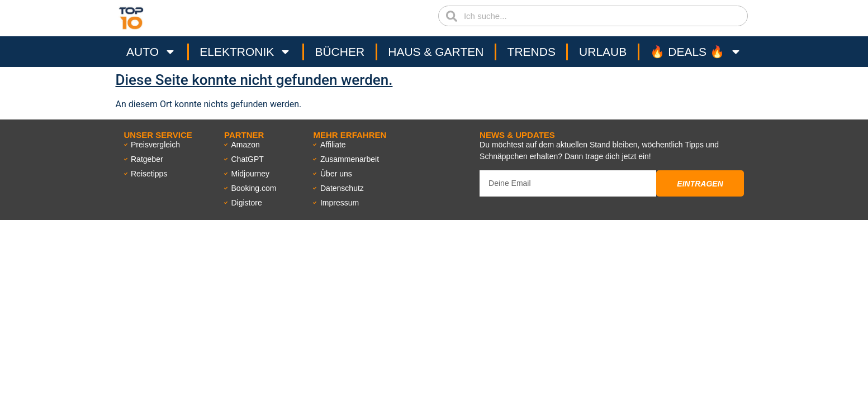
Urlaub (603, 52)
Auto (151, 52)
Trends (532, 52)
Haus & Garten (436, 52)
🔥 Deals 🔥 (696, 52)
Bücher (340, 52)
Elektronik (245, 52)
